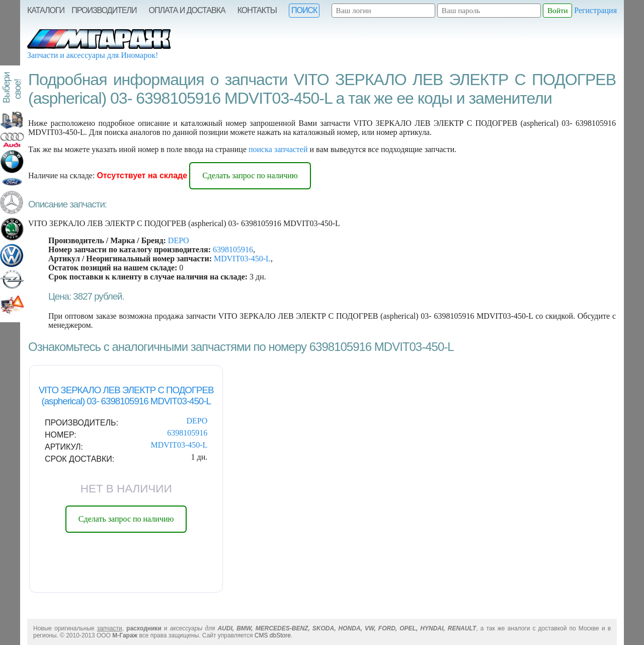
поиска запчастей (278, 149)
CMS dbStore (273, 635)
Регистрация (595, 10)
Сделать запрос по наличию (250, 175)
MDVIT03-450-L (242, 259)
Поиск (304, 10)
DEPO (179, 240)
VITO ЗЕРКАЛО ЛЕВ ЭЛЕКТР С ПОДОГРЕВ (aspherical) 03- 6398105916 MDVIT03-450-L (126, 396)
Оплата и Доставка (187, 10)
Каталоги (46, 10)
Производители (104, 10)
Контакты (257, 10)
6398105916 (233, 249)
